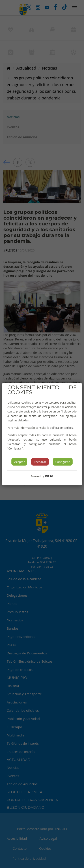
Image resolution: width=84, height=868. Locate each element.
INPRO (49, 476)
